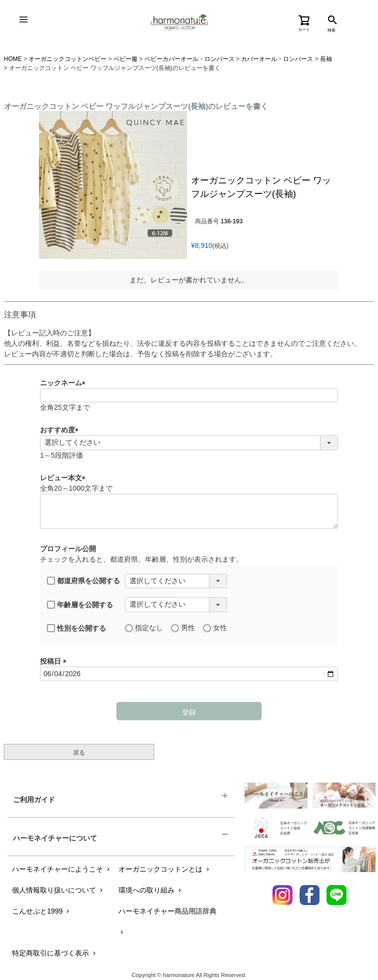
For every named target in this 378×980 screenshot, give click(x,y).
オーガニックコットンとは (165, 869)
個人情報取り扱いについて (58, 890)
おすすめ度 (61, 430)
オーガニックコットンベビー (67, 59)
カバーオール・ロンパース (277, 59)
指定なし (144, 628)
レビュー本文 (64, 478)
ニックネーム (64, 383)
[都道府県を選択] (176, 581)
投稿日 (55, 661)
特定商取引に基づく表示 (55, 953)
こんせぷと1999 (41, 911)
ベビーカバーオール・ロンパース (189, 59)
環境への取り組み (151, 890)
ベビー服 (125, 59)
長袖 (326, 59)
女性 (215, 628)
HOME (13, 59)
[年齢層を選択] (176, 605)
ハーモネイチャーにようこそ (62, 869)
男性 (183, 628)
